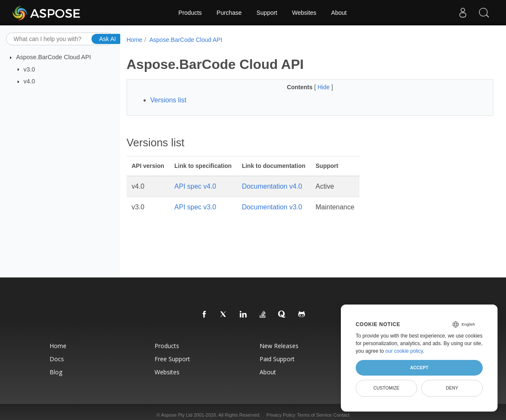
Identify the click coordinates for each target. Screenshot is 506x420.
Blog (56, 372)
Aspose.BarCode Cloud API (54, 57)
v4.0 (29, 81)
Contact (341, 415)
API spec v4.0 (195, 186)
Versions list (168, 100)
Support (267, 13)
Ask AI (108, 38)
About (339, 13)
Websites (304, 13)
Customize (387, 388)
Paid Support (277, 359)
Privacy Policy (281, 415)
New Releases (279, 346)
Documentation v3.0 (272, 207)
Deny (452, 388)
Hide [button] (325, 87)
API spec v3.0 (195, 207)
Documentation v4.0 (272, 186)
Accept (419, 368)
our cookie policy (404, 351)
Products (190, 13)
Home (134, 40)
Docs (57, 359)
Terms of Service (314, 415)
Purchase (229, 13)
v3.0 (29, 69)
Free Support (172, 359)
